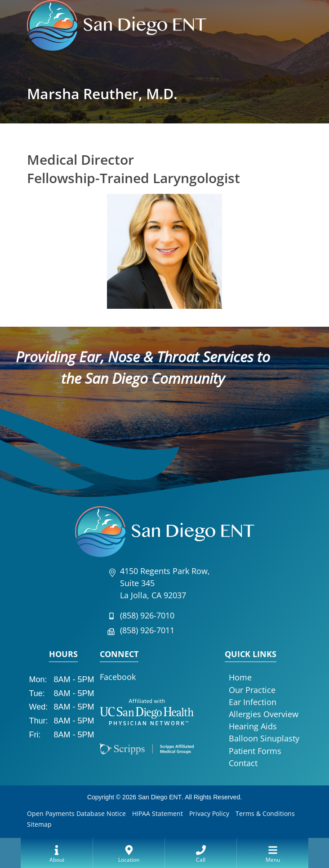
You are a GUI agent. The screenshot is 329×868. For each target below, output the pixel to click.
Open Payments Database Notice (76, 813)
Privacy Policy (209, 813)
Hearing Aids (253, 726)
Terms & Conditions (265, 813)
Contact (243, 763)
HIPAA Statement (158, 813)
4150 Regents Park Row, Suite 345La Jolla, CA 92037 (165, 583)
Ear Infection (253, 702)
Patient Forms (255, 751)
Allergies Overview (264, 714)
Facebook (118, 677)
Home (240, 677)
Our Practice (252, 690)
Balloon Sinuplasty (264, 738)
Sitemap (39, 824)
